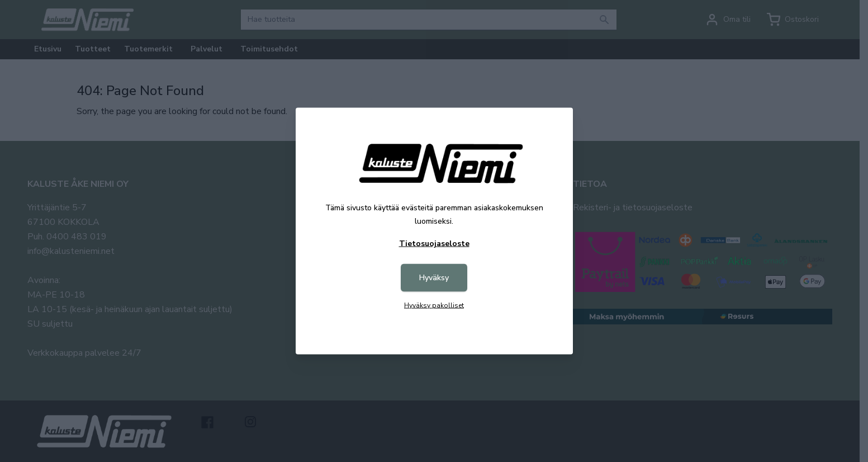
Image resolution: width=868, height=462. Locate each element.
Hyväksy (434, 278)
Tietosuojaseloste (434, 244)
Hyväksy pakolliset (434, 305)
